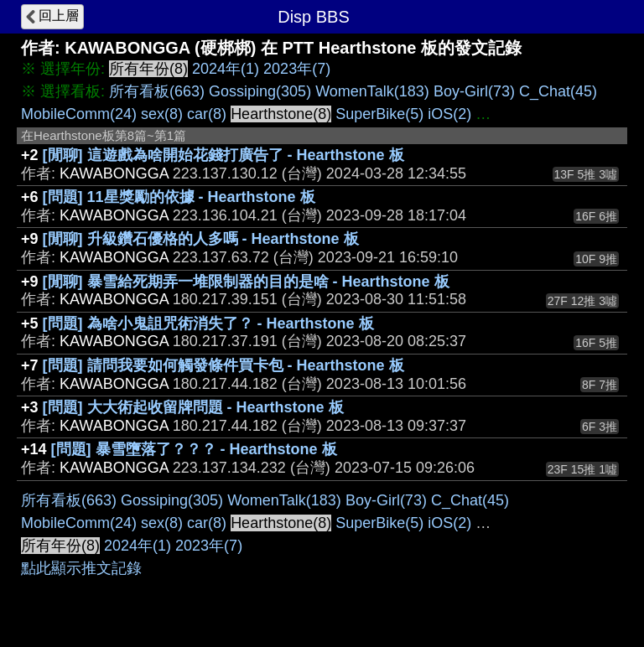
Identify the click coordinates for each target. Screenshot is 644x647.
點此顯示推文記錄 (81, 568)
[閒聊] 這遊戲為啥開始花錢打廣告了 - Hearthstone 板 (223, 155)
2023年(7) (297, 69)
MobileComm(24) (79, 114)
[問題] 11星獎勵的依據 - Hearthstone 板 (179, 197)
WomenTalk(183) (372, 91)
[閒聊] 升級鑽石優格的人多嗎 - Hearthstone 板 (201, 239)
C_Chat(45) (558, 91)
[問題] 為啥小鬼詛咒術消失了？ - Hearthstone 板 (208, 323)
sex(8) (162, 114)
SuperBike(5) (379, 114)
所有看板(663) (157, 91)
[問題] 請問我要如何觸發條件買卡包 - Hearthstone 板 (223, 365)
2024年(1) (226, 69)
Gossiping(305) (260, 91)
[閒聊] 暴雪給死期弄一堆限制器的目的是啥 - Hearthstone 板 (246, 282)
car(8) (207, 114)
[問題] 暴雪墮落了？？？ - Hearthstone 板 (194, 449)
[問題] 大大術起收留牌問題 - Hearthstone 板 (193, 407)
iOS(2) (449, 114)
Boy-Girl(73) (474, 91)
